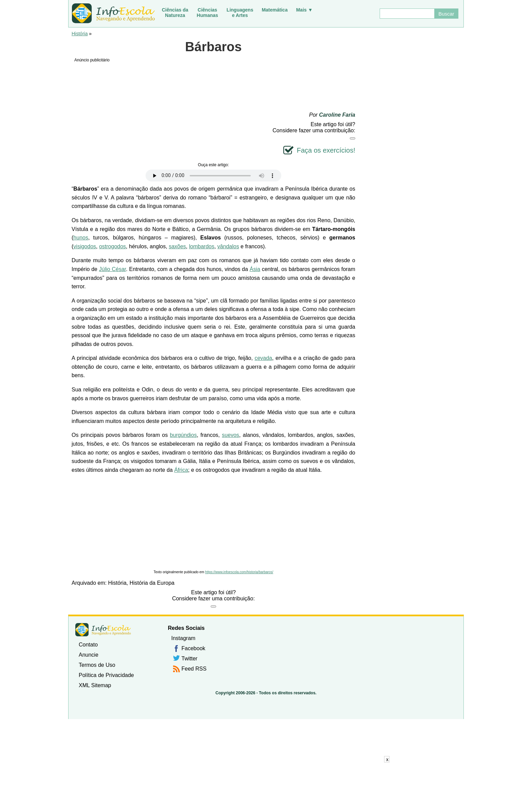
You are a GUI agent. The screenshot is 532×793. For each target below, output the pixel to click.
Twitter (189, 659)
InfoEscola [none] (103, 630)
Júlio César (113, 269)
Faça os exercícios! (326, 150)
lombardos (202, 246)
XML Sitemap (95, 685)
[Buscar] (407, 14)
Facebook (193, 648)
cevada (263, 358)
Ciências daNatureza (175, 13)
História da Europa (152, 583)
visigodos (85, 246)
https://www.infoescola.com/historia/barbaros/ (239, 572)
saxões (177, 246)
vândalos (228, 246)
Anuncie (89, 655)
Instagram (183, 638)
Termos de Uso (97, 665)
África (181, 470)
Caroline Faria (337, 115)
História (80, 34)
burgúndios (183, 435)
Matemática (274, 10)
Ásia (255, 269)
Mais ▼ (305, 10)
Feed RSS (194, 669)
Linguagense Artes (240, 13)
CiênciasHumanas (207, 13)
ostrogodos (112, 246)
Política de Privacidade (106, 675)
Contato (88, 645)
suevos (231, 435)
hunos (81, 238)
